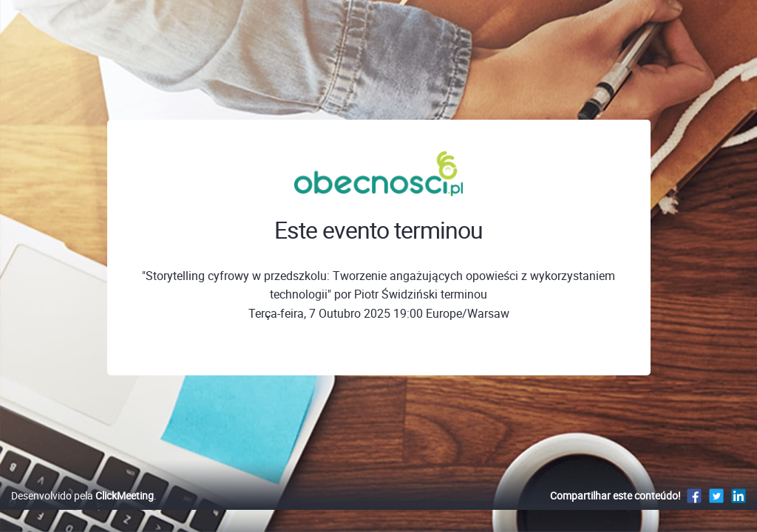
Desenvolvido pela (82, 511)
